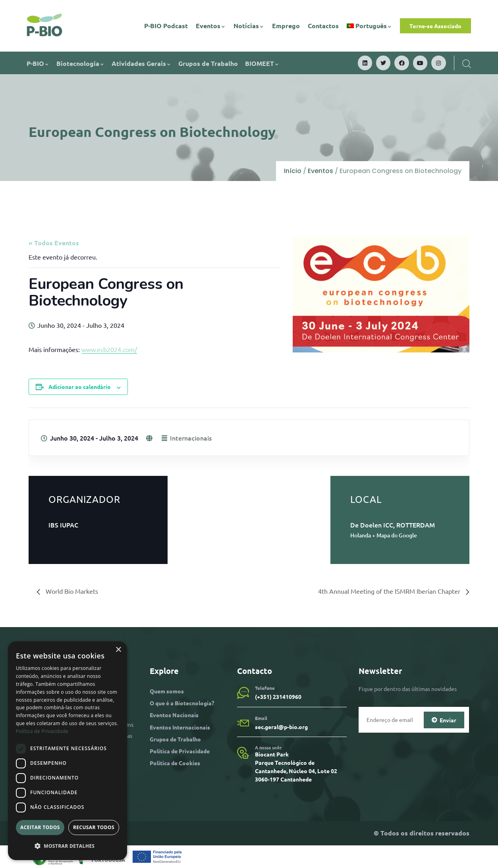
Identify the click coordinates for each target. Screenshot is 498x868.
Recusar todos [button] (94, 827)
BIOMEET (262, 63)
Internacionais (191, 438)
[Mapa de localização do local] (249, 518)
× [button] (118, 650)
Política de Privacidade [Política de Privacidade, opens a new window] (42, 731)
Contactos (323, 26)
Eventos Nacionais (174, 715)
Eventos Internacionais (180, 727)
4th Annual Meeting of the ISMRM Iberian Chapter (390, 591)
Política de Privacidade (180, 751)
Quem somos (167, 691)
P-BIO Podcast (166, 26)
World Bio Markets (71, 591)
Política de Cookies (175, 763)
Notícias (249, 26)
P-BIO (38, 63)
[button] (68, 846)
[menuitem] (370, 26)
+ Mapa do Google (395, 535)
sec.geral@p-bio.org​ (281, 727)
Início (293, 171)
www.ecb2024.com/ (109, 349)
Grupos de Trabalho (208, 63)
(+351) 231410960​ (278, 697)
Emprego (286, 26)
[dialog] (68, 751)
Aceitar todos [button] (40, 827)
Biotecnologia (80, 63)
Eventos (211, 26)
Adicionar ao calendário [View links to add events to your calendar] (80, 387)
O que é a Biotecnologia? (182, 703)
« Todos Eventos (54, 243)
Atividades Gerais (141, 63)
